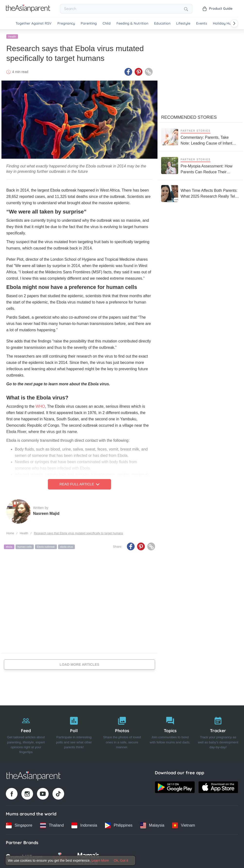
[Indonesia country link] (84, 825)
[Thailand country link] (52, 825)
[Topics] (170, 733)
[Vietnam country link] (183, 825)
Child (107, 23)
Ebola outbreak (46, 546)
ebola (9, 546)
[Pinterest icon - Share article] (139, 71)
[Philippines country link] (119, 825)
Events (202, 23)
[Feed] (26, 733)
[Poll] (74, 733)
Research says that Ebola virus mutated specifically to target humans (78, 533)
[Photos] (122, 733)
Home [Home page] (10, 533)
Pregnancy (66, 23)
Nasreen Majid (46, 513)
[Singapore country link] (19, 825)
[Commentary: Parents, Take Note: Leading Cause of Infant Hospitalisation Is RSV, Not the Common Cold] (200, 136)
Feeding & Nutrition (132, 23)
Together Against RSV (34, 23)
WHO (40, 406)
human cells (25, 546)
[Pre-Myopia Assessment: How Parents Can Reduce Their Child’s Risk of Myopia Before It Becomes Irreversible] (200, 165)
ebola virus (66, 546)
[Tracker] (218, 733)
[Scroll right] (234, 23)
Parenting (89, 23)
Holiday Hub (223, 23)
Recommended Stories (189, 117)
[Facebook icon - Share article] (128, 71)
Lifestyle (183, 23)
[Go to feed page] (28, 11)
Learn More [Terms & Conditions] (100, 860)
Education (162, 23)
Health (12, 36)
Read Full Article (79, 484)
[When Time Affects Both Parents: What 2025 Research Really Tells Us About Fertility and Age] (200, 193)
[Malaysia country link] (152, 825)
